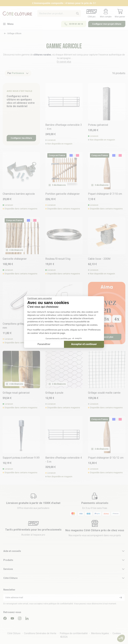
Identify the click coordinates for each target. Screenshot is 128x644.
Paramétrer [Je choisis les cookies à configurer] (44, 344)
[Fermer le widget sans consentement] (40, 298)
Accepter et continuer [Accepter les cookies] (84, 344)
